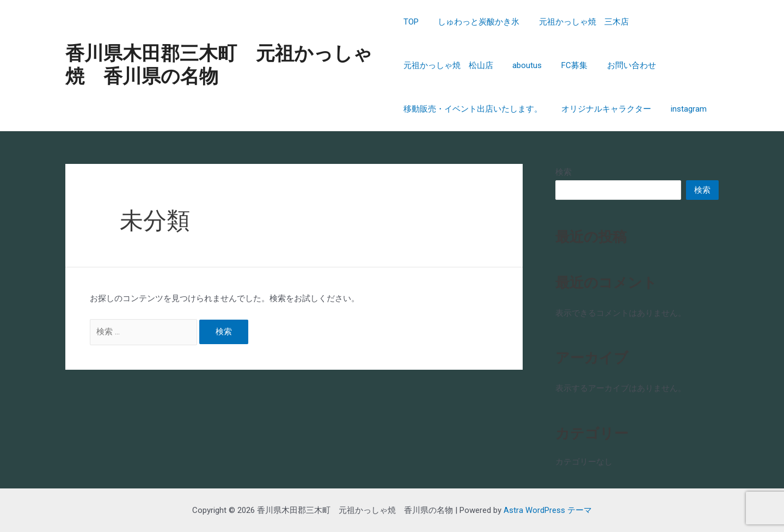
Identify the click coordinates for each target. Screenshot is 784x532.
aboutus (524, 65)
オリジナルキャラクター (604, 109)
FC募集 (568, 65)
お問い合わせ (622, 65)
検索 (563, 172)
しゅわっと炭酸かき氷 (476, 22)
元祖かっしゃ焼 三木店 (578, 22)
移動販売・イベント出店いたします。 (473, 109)
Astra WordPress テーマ (548, 510)
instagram (683, 109)
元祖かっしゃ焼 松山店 (448, 65)
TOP (411, 22)
